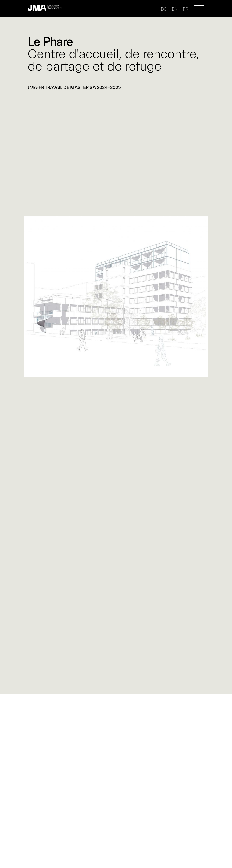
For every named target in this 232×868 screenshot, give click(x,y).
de (164, 9)
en (175, 9)
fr (186, 9)
